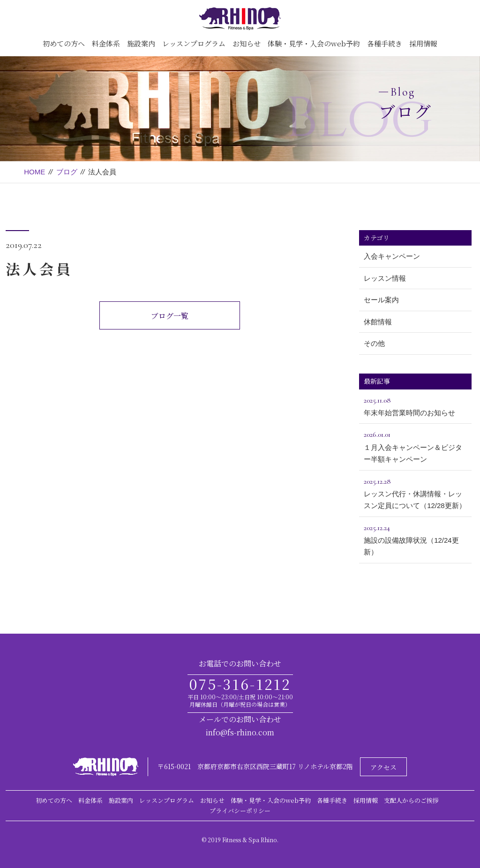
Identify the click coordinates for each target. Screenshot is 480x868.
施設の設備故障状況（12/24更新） (415, 539)
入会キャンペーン (392, 256)
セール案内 (381, 300)
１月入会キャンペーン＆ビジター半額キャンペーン (415, 446)
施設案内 (141, 43)
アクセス (383, 767)
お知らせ (247, 43)
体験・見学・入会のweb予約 (314, 43)
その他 (374, 343)
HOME (34, 172)
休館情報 (378, 322)
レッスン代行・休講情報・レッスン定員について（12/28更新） (415, 493)
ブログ (67, 172)
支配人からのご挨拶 (411, 800)
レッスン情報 (385, 278)
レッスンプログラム (194, 43)
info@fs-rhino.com (240, 732)
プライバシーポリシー (240, 811)
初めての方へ (64, 43)
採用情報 (423, 43)
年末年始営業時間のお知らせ (415, 405)
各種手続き (385, 43)
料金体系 (106, 43)
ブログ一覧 (170, 316)
